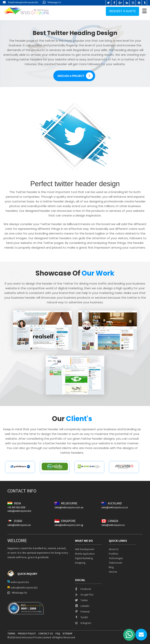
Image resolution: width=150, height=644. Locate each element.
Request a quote (122, 11)
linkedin (82, 606)
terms (11, 634)
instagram (83, 623)
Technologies (116, 558)
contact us (46, 634)
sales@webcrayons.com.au (69, 507)
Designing (80, 563)
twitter (81, 600)
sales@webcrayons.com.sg (69, 525)
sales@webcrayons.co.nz (115, 507)
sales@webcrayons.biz (27, 2)
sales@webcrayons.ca (113, 525)
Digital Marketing (84, 558)
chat (141, 635)
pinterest (82, 612)
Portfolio (114, 554)
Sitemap (67, 634)
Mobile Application (85, 554)
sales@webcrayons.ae (19, 525)
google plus (84, 595)
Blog (111, 567)
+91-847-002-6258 (16, 507)
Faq (58, 634)
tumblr (81, 617)
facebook (83, 589)
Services (113, 572)
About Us (114, 549)
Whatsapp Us (52, 2)
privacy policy (27, 634)
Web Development (85, 549)
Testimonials (115, 563)
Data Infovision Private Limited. (34, 637)
